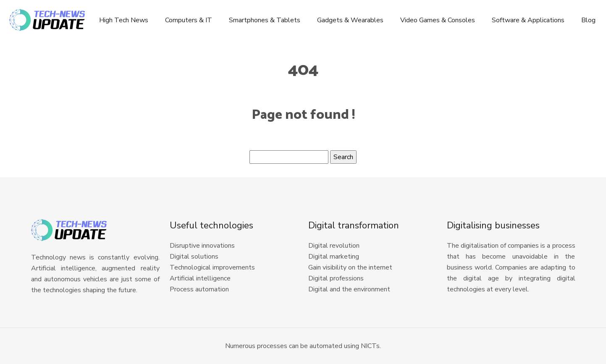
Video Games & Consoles (438, 20)
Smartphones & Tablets (265, 20)
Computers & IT (189, 20)
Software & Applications (528, 20)
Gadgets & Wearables (350, 20)
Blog (588, 20)
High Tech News (124, 20)
